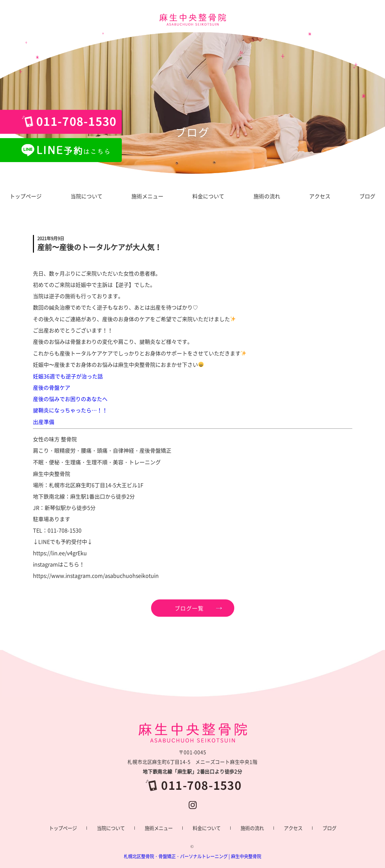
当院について (111, 828)
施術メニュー (159, 828)
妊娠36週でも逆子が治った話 (68, 376)
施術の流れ (252, 828)
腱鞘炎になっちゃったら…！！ (70, 410)
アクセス (293, 828)
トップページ (63, 828)
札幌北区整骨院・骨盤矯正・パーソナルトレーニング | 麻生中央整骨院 (192, 856)
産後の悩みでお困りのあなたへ (70, 399)
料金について (207, 828)
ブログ (329, 828)
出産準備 (44, 422)
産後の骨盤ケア (52, 387)
